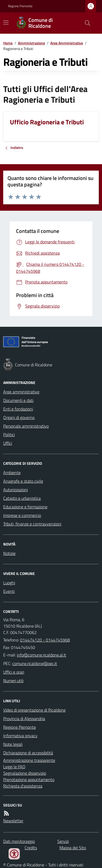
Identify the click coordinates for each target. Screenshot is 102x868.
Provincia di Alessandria (24, 719)
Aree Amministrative (67, 43)
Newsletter (13, 821)
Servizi (63, 841)
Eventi (9, 591)
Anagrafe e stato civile (23, 481)
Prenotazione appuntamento (29, 779)
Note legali (13, 744)
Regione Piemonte (20, 6)
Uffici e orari (14, 672)
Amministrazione (31, 43)
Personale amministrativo (26, 426)
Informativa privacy (20, 736)
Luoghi (9, 583)
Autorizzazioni (16, 490)
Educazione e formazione (25, 507)
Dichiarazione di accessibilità (28, 753)
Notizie (9, 553)
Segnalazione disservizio (25, 773)
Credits (31, 848)
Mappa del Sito (73, 848)
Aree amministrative (21, 392)
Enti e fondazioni (18, 409)
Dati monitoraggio (19, 841)
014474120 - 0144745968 (45, 640)
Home (8, 43)
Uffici (8, 443)
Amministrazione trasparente (29, 760)
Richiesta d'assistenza (23, 786)
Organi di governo (19, 417)
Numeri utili (13, 681)
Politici (9, 435)
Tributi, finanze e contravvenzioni (32, 524)
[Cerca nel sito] (85, 23)
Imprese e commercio (22, 515)
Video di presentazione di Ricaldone (34, 710)
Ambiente (12, 473)
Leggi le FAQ (14, 767)
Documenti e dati (18, 400)
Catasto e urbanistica (22, 498)
